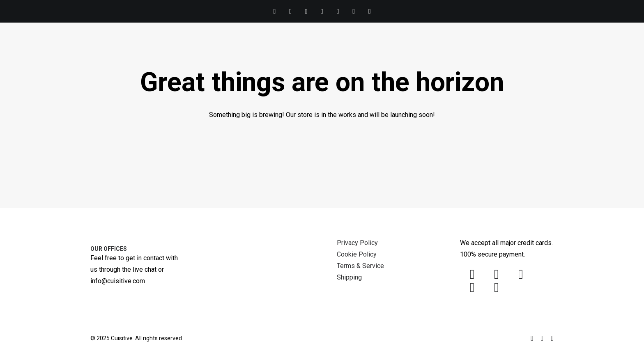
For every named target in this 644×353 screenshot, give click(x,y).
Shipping (349, 277)
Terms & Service (360, 266)
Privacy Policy (357, 243)
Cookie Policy (357, 254)
